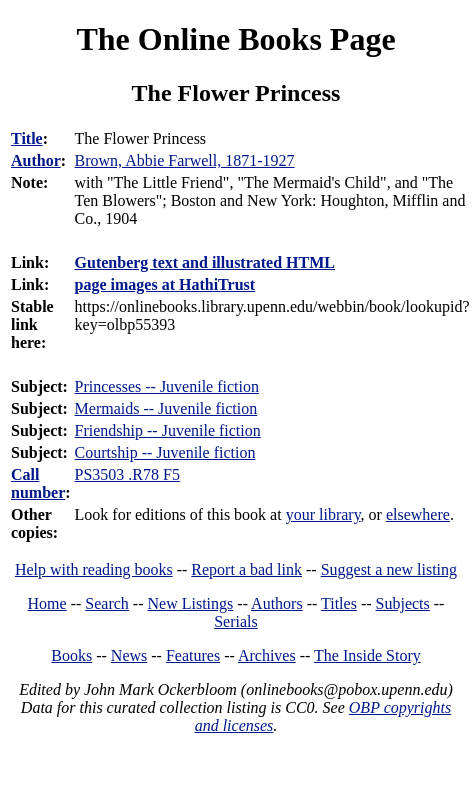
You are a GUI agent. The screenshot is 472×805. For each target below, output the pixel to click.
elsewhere (418, 514)
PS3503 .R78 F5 (127, 474)
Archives (267, 655)
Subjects (403, 603)
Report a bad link (246, 569)
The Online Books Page (235, 39)
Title (27, 138)
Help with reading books (94, 569)
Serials (236, 621)
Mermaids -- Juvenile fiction (166, 408)
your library (323, 514)
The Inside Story (367, 655)
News (129, 655)
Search (107, 603)
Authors (277, 603)
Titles (339, 603)
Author (36, 160)
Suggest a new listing (389, 569)
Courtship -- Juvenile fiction (165, 452)
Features (193, 655)
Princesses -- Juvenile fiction (167, 386)
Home (47, 603)
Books (71, 655)
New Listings (191, 603)
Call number (38, 483)
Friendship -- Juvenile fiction (168, 430)
